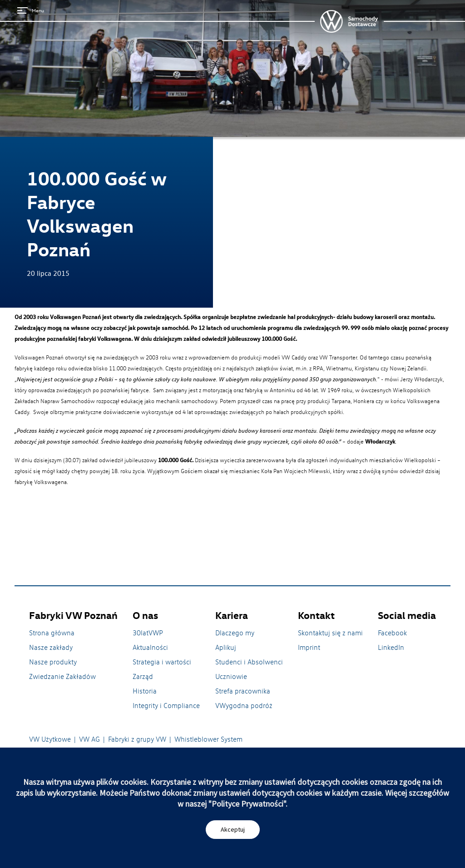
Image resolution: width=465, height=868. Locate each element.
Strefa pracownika (243, 691)
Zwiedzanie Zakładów (62, 676)
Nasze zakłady (51, 647)
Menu (31, 10)
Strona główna (52, 633)
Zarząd (143, 676)
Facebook (392, 633)
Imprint (309, 647)
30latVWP (148, 633)
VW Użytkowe (50, 739)
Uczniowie (231, 676)
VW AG (89, 739)
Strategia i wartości (162, 662)
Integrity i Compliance (166, 705)
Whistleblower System (208, 739)
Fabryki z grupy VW (137, 739)
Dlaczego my (235, 633)
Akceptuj (233, 829)
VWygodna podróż (244, 705)
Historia (145, 691)
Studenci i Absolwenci (249, 662)
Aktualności (150, 647)
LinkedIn (391, 647)
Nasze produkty (53, 662)
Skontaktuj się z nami (330, 633)
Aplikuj (226, 647)
